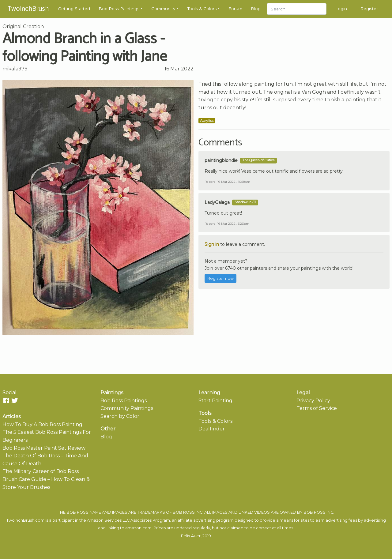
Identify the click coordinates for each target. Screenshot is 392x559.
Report (210, 182)
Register (369, 9)
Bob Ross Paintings (119, 9)
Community (163, 9)
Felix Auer (191, 536)
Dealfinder (212, 429)
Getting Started (74, 9)
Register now (221, 278)
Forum (235, 9)
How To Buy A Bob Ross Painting (42, 424)
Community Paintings (127, 408)
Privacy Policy (313, 401)
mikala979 (15, 69)
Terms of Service (317, 408)
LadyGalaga (217, 202)
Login (341, 9)
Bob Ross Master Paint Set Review (44, 448)
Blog (256, 9)
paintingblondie (221, 160)
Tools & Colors (202, 9)
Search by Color (120, 416)
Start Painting (215, 401)
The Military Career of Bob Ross (41, 471)
